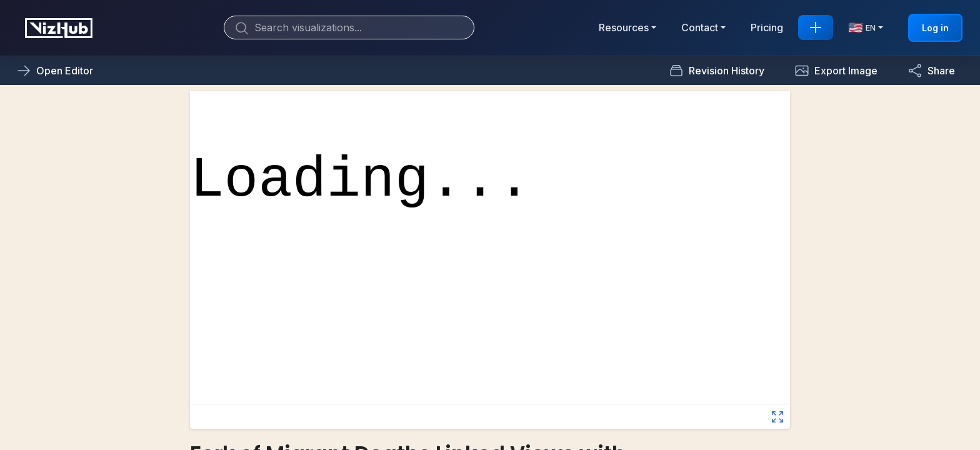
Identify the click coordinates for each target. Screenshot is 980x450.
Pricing (767, 27)
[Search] (349, 27)
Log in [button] (935, 28)
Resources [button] (624, 27)
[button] (836, 71)
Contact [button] (700, 27)
